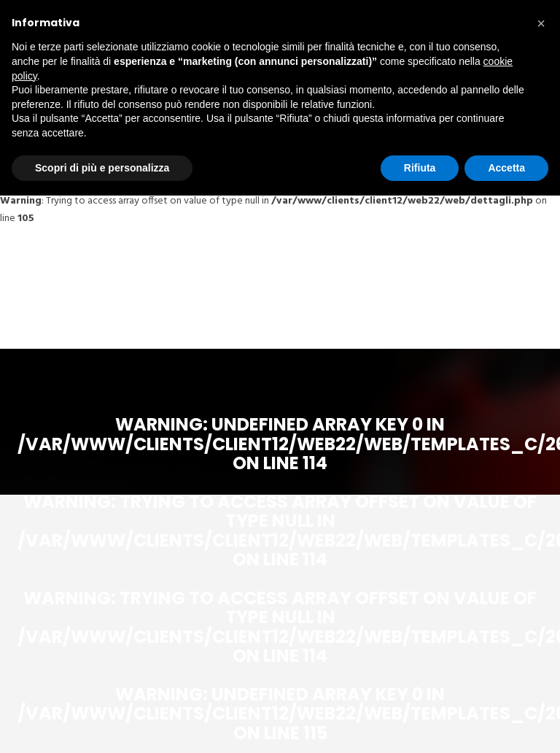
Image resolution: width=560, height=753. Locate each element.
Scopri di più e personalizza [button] (102, 168)
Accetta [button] (506, 168)
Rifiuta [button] (420, 168)
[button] (541, 23)
